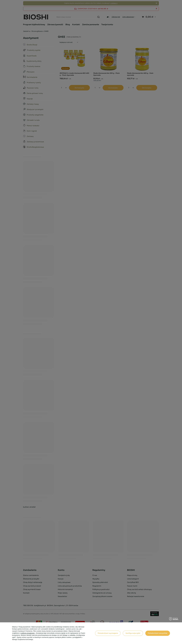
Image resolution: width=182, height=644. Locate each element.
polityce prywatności (28, 633)
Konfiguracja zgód (133, 633)
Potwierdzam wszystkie (158, 633)
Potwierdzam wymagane (108, 633)
